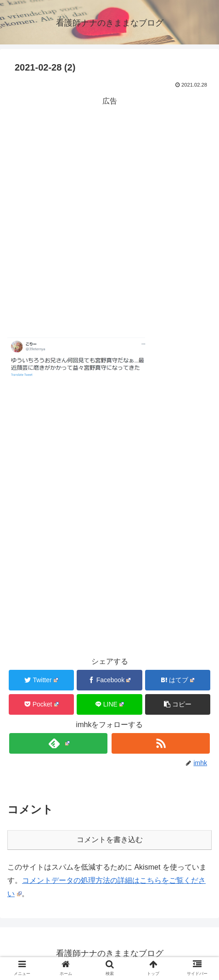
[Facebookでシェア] (109, 680)
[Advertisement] (109, 217)
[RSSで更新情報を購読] (161, 743)
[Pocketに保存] (41, 704)
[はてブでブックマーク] (178, 680)
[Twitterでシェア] (41, 680)
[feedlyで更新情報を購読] (58, 743)
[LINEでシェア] (109, 704)
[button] (178, 704)
